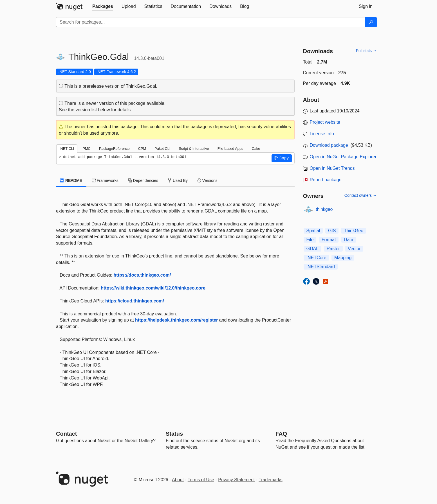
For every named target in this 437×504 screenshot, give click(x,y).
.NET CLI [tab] (67, 149)
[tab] (103, 6)
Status (174, 434)
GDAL (313, 249)
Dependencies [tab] (143, 180)
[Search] (371, 22)
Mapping (343, 258)
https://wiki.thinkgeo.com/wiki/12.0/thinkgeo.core (153, 288)
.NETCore (316, 258)
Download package (329, 145)
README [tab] (71, 180)
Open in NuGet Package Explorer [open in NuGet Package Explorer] (343, 157)
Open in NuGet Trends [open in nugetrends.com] (332, 168)
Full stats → (366, 51)
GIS (332, 231)
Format (329, 240)
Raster (333, 249)
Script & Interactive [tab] (194, 149)
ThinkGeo (354, 231)
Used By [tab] (178, 180)
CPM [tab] (142, 149)
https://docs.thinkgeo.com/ (142, 275)
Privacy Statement (236, 480)
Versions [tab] (207, 180)
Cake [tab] (256, 149)
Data (349, 240)
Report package (326, 180)
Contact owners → (361, 195)
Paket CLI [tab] (162, 149)
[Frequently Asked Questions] (281, 434)
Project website (325, 122)
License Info (322, 134)
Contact (66, 434)
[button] (282, 158)
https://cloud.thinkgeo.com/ (135, 301)
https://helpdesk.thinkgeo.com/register (176, 320)
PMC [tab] (86, 149)
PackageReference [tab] (114, 149)
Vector (354, 249)
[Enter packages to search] (211, 22)
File (310, 240)
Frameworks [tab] (105, 180)
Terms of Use (201, 480)
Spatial (313, 231)
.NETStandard (321, 267)
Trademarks (271, 480)
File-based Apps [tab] (230, 149)
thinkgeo (324, 209)
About (178, 480)
